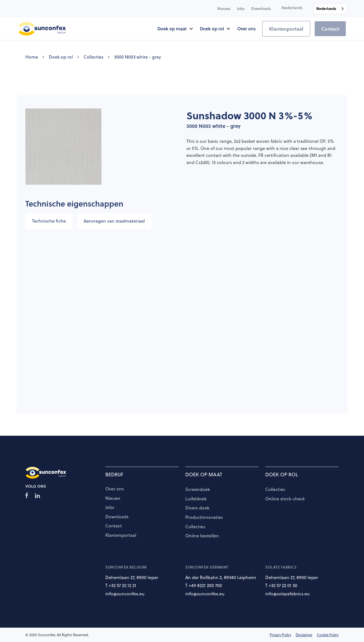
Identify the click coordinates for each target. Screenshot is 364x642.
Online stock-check (285, 499)
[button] (292, 8)
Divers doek (197, 508)
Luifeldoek (196, 499)
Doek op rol (61, 57)
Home (32, 57)
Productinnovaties (204, 517)
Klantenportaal (286, 29)
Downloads (117, 517)
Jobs (110, 508)
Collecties (93, 57)
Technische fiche (49, 221)
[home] (42, 29)
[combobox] (330, 9)
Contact (330, 29)
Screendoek (198, 490)
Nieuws (113, 498)
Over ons (115, 489)
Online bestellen (202, 536)
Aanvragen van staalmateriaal (114, 221)
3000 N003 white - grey (138, 57)
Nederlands (326, 8)
